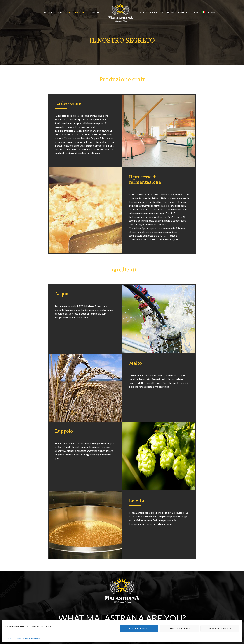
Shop (196, 12)
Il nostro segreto (77, 12)
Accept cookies (139, 629)
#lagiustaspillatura (152, 12)
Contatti (96, 12)
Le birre (60, 12)
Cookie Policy (10, 638)
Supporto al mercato (178, 12)
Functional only (179, 629)
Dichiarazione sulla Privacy (28, 638)
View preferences (220, 629)
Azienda (48, 12)
